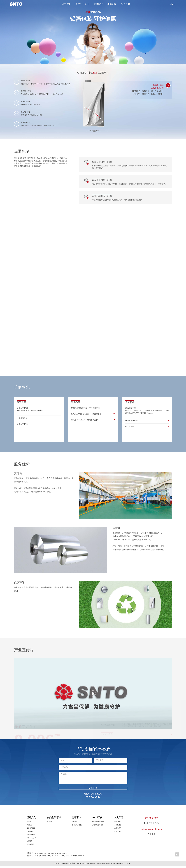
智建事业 (98, 4)
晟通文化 (67, 4)
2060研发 (112, 4)
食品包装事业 (82, 4)
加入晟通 (125, 4)
